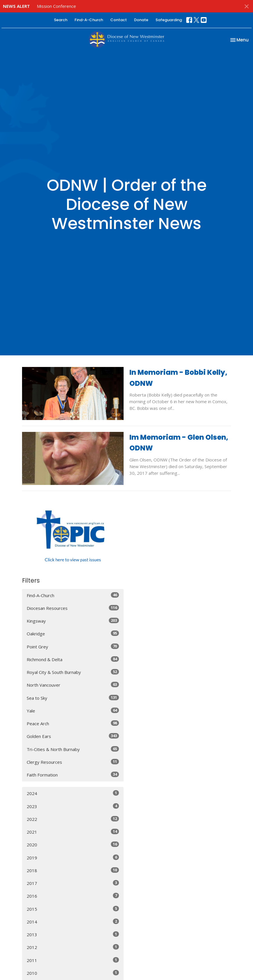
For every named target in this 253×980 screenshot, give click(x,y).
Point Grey (73, 647)
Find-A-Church (89, 20)
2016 (73, 896)
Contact (119, 20)
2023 (73, 806)
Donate (141, 20)
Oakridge (73, 633)
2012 (73, 947)
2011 (73, 960)
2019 (73, 858)
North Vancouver (73, 685)
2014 (73, 922)
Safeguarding (169, 20)
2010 (73, 973)
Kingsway (73, 621)
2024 (73, 793)
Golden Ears (73, 736)
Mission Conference (56, 6)
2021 (73, 832)
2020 (73, 844)
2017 (73, 883)
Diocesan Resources (73, 608)
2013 (73, 934)
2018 (73, 870)
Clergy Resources (73, 762)
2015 (73, 909)
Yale (73, 711)
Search (61, 20)
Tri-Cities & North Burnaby (73, 749)
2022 (73, 819)
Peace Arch (73, 723)
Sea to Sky (73, 698)
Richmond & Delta (73, 659)
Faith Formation (73, 775)
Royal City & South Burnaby (73, 672)
